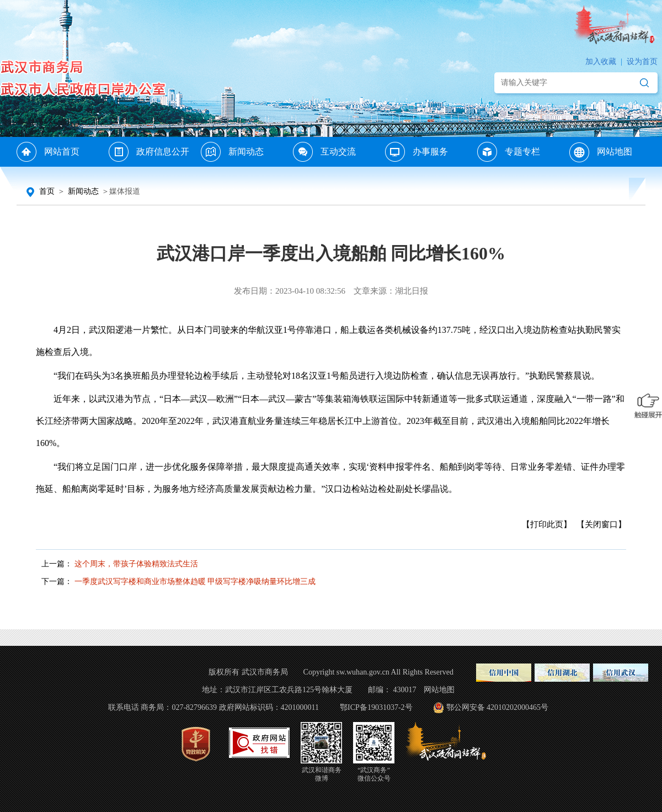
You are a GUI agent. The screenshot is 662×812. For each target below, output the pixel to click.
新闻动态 (246, 152)
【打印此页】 (547, 524)
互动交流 (338, 152)
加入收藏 (601, 62)
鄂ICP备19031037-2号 (376, 707)
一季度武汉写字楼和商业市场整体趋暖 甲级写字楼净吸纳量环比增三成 (195, 582)
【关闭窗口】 (601, 524)
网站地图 (615, 152)
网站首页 (62, 152)
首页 (47, 191)
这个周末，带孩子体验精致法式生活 (136, 564)
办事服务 (430, 152)
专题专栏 (522, 152)
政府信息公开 (163, 152)
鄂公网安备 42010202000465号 (490, 707)
